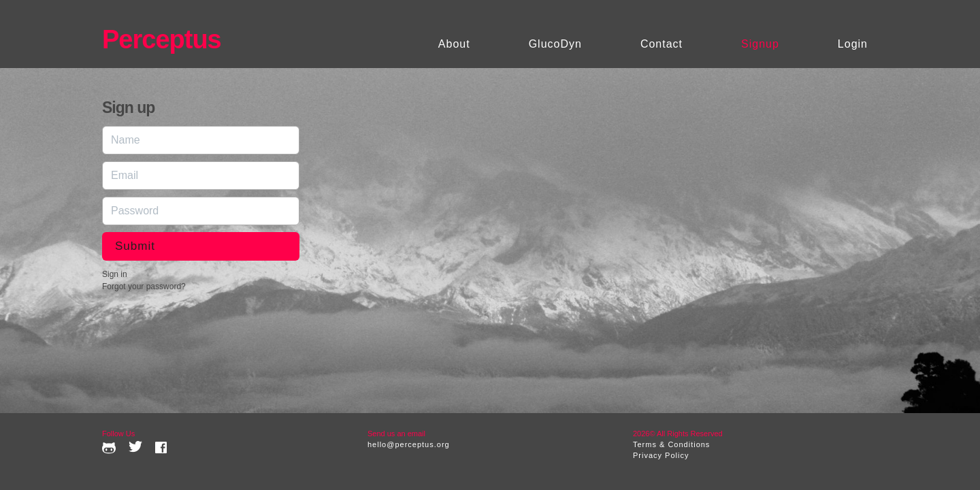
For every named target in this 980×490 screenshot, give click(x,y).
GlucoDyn (555, 44)
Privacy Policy (661, 455)
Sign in (115, 274)
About (454, 44)
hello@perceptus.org (409, 444)
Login (853, 44)
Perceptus (162, 39)
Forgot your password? (144, 287)
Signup (760, 44)
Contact (661, 44)
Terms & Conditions (671, 444)
